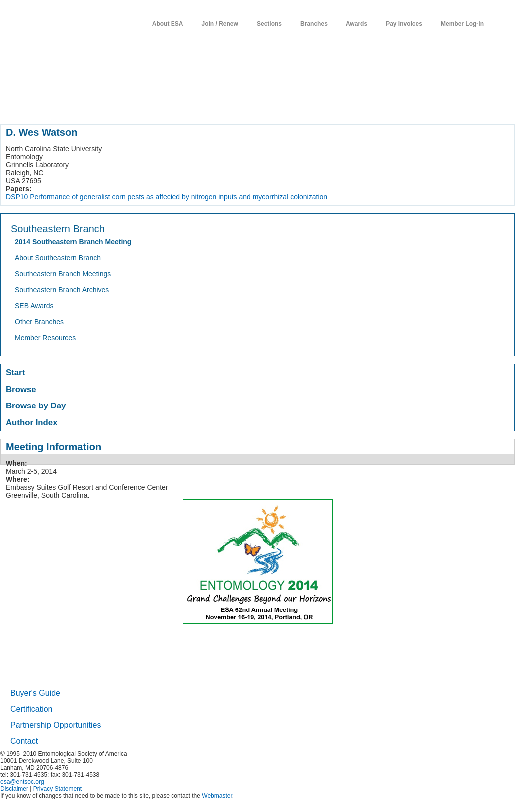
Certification (31, 709)
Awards (357, 24)
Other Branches (39, 322)
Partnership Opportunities (56, 725)
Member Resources (45, 338)
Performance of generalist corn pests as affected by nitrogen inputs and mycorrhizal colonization (178, 197)
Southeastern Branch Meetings (63, 274)
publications (210, 107)
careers (333, 107)
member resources (117, 107)
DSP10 (17, 197)
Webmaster (217, 796)
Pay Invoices (404, 24)
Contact (24, 741)
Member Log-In (462, 24)
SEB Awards (34, 306)
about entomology (54, 107)
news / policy (257, 107)
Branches (314, 24)
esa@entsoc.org (22, 782)
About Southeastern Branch (58, 258)
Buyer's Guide (35, 693)
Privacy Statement (58, 789)
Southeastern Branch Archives (62, 290)
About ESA (168, 24)
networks (368, 107)
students (299, 107)
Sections (269, 24)
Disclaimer (14, 789)
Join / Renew (220, 24)
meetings (168, 107)
